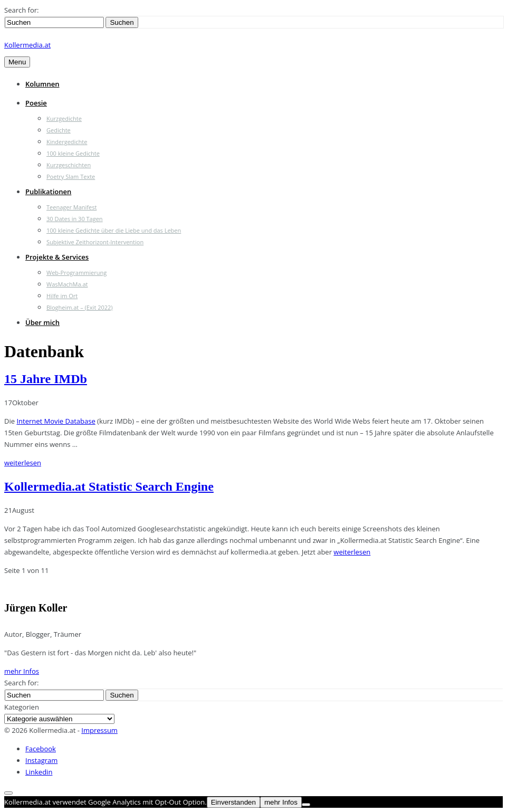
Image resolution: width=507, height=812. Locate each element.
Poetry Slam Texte (71, 176)
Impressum (99, 730)
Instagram (41, 760)
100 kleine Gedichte (73, 153)
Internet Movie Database (56, 421)
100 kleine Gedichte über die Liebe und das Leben (114, 230)
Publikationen (48, 192)
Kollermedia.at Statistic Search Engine (109, 486)
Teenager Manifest (71, 207)
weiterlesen (23, 463)
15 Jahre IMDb (46, 379)
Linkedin (39, 772)
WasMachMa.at (67, 284)
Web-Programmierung (76, 273)
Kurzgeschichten (69, 165)
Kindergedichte (67, 142)
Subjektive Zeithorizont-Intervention (95, 242)
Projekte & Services (57, 257)
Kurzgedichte (64, 118)
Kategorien (22, 707)
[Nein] (306, 805)
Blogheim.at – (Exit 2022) (80, 307)
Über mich (42, 322)
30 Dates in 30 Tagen (75, 219)
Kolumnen (42, 84)
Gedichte (59, 130)
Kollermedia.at (27, 45)
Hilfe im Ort (62, 296)
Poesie (36, 103)
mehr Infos (22, 671)
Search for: (21, 10)
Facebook (41, 749)
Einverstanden (233, 802)
